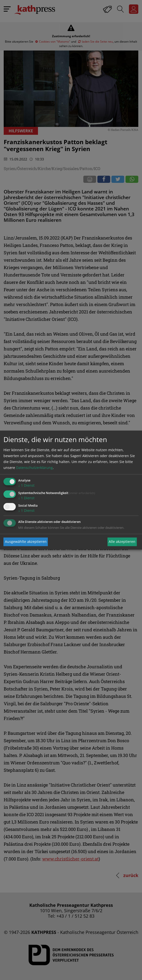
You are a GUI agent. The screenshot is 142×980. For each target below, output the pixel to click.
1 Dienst (26, 486)
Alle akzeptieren (122, 542)
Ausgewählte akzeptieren (26, 542)
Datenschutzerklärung (34, 468)
